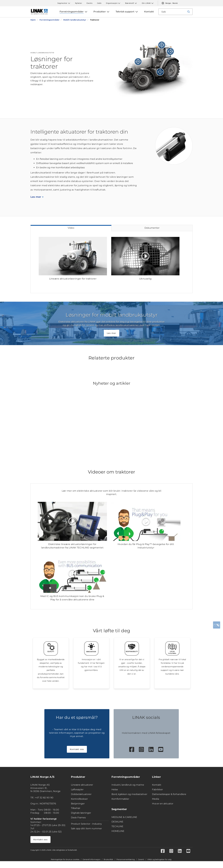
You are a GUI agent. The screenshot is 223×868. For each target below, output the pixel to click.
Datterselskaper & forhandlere (169, 794)
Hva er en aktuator (163, 804)
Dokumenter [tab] (152, 228)
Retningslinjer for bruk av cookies (65, 859)
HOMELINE (118, 831)
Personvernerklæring (126, 859)
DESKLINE (117, 822)
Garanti (141, 859)
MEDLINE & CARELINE (124, 817)
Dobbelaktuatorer (81, 794)
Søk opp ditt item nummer (86, 828)
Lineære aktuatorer (82, 785)
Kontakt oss (77, 749)
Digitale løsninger (81, 813)
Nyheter (79, 3)
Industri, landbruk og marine (128, 785)
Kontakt (157, 785)
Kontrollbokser (79, 799)
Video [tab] (71, 228)
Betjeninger (78, 804)
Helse (115, 789)
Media (156, 799)
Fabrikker (157, 789)
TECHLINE (117, 826)
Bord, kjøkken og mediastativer (129, 794)
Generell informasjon (92, 859)
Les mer (36, 197)
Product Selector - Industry (86, 824)
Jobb (99, 3)
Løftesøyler (77, 789)
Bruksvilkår (108, 859)
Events (90, 3)
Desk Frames (78, 818)
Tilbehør (76, 808)
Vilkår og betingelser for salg (159, 859)
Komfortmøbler (120, 799)
